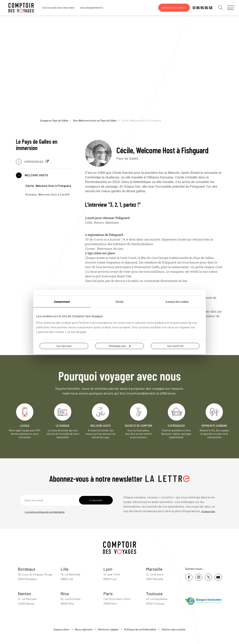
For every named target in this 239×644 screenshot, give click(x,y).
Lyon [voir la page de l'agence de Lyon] (108, 569)
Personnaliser (120, 346)
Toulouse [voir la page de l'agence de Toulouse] (154, 593)
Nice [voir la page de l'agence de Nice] (65, 593)
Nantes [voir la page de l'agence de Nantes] (24, 593)
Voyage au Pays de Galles (55, 120)
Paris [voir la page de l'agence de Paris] (108, 593)
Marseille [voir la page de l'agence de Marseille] (154, 569)
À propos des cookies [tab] (177, 301)
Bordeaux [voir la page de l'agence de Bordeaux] (27, 569)
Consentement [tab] (62, 301)
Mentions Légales (108, 629)
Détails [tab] (119, 301)
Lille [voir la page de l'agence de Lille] (65, 569)
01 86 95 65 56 (199, 8)
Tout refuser (64, 346)
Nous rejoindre (84, 629)
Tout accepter (175, 346)
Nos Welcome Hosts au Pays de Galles (96, 120)
